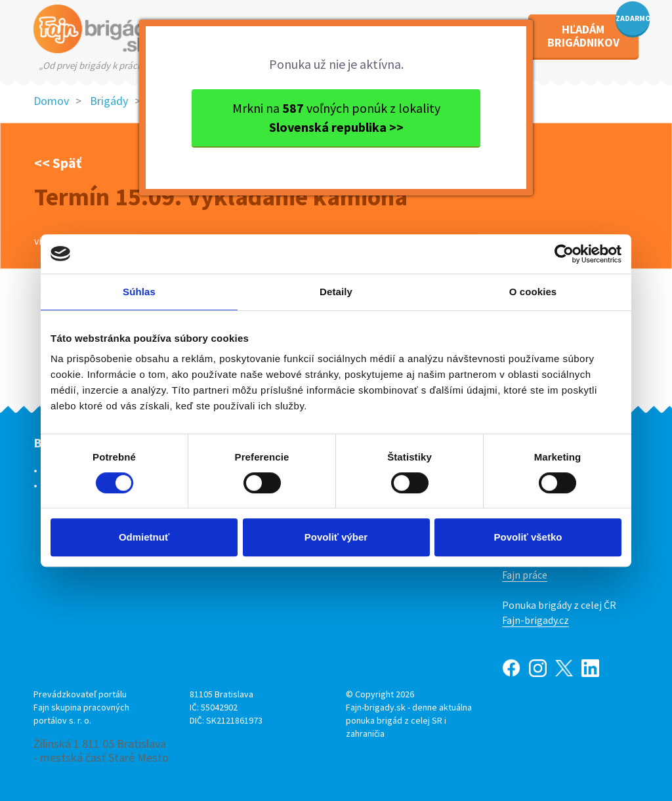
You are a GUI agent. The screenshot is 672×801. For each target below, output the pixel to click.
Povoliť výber (336, 537)
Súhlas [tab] (139, 292)
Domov (51, 101)
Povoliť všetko (528, 537)
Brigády (109, 101)
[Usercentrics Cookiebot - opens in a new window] (564, 254)
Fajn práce (525, 575)
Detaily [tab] (336, 292)
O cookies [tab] (533, 292)
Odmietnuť (144, 537)
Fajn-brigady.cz (535, 620)
